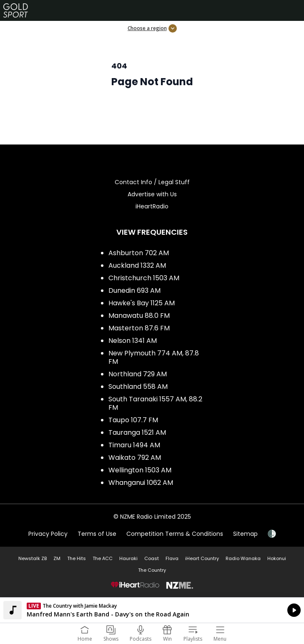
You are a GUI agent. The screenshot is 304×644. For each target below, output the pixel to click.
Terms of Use (97, 534)
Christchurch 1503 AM (144, 278)
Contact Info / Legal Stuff (152, 182)
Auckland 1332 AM (137, 265)
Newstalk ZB (33, 558)
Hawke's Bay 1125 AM (142, 303)
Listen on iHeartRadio (152, 610)
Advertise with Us (152, 194)
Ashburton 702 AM (139, 253)
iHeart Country (202, 558)
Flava (172, 558)
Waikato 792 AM (135, 458)
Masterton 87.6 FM (139, 328)
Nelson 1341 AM (133, 341)
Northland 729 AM (138, 374)
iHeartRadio (152, 206)
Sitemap (245, 534)
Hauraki (128, 558)
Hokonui (277, 558)
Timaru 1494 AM (134, 445)
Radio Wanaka (243, 558)
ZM (57, 558)
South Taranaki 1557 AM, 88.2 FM (155, 403)
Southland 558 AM (138, 387)
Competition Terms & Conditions (175, 534)
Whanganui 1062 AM (141, 483)
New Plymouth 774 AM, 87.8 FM (154, 357)
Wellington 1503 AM (140, 470)
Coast (152, 558)
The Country (152, 570)
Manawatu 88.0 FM (139, 316)
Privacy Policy (48, 534)
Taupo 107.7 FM (133, 420)
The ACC (103, 558)
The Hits (77, 558)
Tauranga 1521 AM (137, 432)
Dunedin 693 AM (134, 290)
